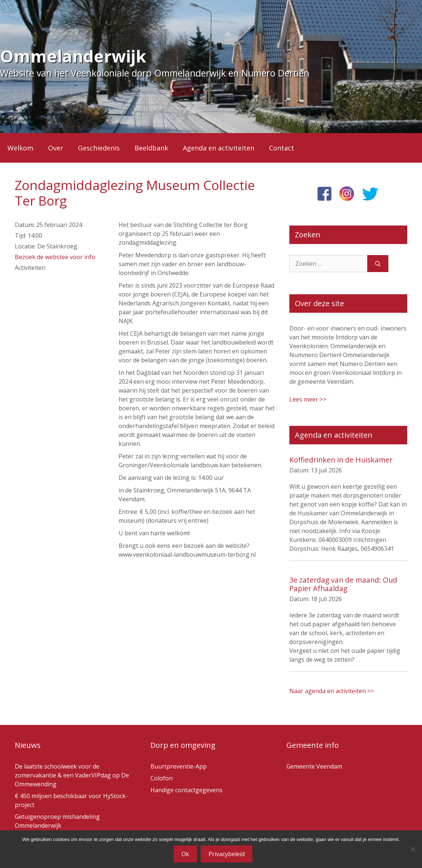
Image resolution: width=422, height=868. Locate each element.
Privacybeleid (227, 854)
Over (56, 148)
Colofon (161, 778)
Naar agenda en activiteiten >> (332, 691)
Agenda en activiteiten (219, 148)
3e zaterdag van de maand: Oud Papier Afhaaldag (343, 584)
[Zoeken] (378, 264)
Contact (282, 148)
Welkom (20, 148)
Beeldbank (151, 148)
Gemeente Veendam (314, 766)
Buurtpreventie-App (178, 766)
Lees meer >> (308, 399)
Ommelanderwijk (73, 56)
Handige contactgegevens (186, 790)
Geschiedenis (99, 148)
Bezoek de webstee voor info (55, 257)
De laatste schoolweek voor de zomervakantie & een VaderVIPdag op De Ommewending (72, 775)
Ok (185, 854)
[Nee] (413, 849)
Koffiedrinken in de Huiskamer (341, 460)
